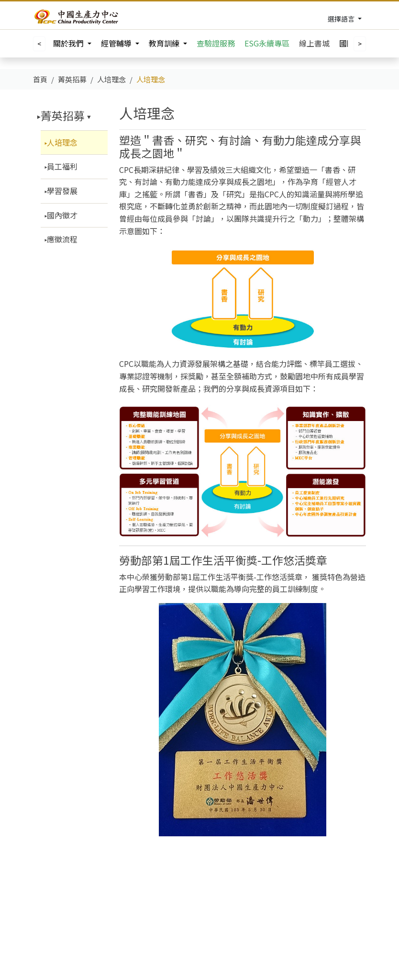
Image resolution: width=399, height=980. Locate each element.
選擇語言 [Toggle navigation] (342, 19)
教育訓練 (165, 43)
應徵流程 (62, 239)
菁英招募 (63, 115)
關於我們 (69, 43)
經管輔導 (117, 43)
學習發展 (62, 191)
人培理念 (62, 142)
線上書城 (314, 43)
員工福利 (62, 166)
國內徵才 (62, 215)
